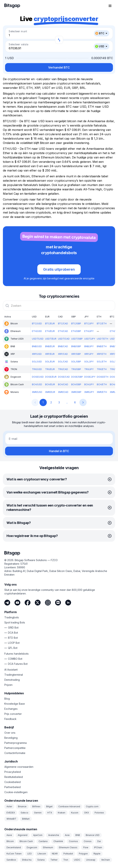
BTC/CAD (63, 324)
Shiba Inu (27, 860)
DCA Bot (13, 633)
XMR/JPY (89, 392)
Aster (9, 806)
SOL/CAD (63, 362)
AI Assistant (11, 670)
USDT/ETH (103, 339)
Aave (9, 835)
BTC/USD (37, 324)
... (67, 402)
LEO (30, 854)
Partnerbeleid (13, 787)
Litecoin (42, 854)
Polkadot (68, 854)
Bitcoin (10, 841)
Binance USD (93, 835)
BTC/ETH (102, 324)
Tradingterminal (14, 675)
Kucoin (75, 813)
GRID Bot (13, 628)
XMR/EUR (50, 392)
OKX (86, 813)
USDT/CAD (64, 339)
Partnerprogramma (15, 743)
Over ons (10, 733)
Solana (41, 860)
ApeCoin (38, 835)
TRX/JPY (89, 369)
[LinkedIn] (68, 603)
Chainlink (58, 841)
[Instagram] (48, 603)
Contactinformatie (15, 753)
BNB (78, 835)
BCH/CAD (63, 384)
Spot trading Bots (15, 622)
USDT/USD (38, 339)
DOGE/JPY (90, 377)
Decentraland (14, 847)
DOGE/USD (38, 377)
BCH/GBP (76, 384)
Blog (7, 699)
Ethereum (48, 847)
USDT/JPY (90, 339)
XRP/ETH (102, 354)
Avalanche (54, 835)
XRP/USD (37, 354)
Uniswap (91, 860)
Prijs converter (13, 714)
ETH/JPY (89, 331)
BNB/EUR (50, 346)
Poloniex (99, 813)
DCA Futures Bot (18, 664)
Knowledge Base (15, 704)
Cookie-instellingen (16, 792)
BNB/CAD (63, 346)
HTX (50, 813)
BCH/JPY (89, 384)
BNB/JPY (89, 346)
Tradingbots (12, 617)
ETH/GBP (76, 331)
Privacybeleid (13, 772)
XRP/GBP (76, 354)
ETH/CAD (63, 331)
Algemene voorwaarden (19, 767)
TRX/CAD (63, 369)
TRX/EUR (50, 369)
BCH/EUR (50, 384)
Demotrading (12, 680)
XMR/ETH (102, 392)
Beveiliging (11, 738)
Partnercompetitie (15, 748)
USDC (77, 860)
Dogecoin (32, 847)
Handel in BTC (59, 451)
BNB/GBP (76, 346)
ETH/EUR (50, 331)
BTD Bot (13, 638)
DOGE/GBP (77, 377)
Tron (66, 860)
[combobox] (59, 306)
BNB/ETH (102, 346)
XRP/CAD (63, 354)
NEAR (55, 854)
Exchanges (11, 709)
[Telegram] (7, 603)
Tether (54, 860)
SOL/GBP (76, 362)
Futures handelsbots (16, 654)
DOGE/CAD (64, 377)
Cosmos (73, 841)
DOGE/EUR (51, 377)
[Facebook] (28, 603)
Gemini (38, 813)
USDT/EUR (51, 339)
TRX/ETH (102, 369)
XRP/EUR (50, 354)
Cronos (88, 841)
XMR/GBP (76, 392)
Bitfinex (36, 806)
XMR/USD (37, 392)
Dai (99, 841)
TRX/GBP (76, 369)
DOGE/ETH (103, 377)
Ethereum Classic (68, 847)
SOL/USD (37, 362)
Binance (22, 806)
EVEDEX (11, 813)
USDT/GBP (77, 339)
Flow (86, 847)
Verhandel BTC (59, 67)
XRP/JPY (89, 354)
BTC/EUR (50, 324)
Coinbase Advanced (69, 806)
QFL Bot (13, 648)
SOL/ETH (102, 362)
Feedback (10, 719)
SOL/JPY (89, 362)
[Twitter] (38, 603)
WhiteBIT (11, 819)
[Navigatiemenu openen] (110, 6)
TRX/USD (37, 369)
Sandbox (11, 860)
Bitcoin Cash (26, 841)
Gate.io (24, 813)
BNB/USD (37, 346)
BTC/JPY (89, 324)
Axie (67, 835)
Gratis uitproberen (59, 269)
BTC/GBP (76, 324)
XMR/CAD (63, 392)
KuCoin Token (14, 854)
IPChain (98, 847)
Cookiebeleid (13, 782)
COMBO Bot (15, 659)
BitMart (26, 819)
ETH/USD (37, 331)
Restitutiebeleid (14, 777)
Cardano (43, 841)
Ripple (97, 854)
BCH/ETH (102, 384)
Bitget (49, 806)
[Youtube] (17, 603)
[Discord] (58, 603)
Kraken (62, 813)
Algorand (23, 835)
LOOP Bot (14, 643)
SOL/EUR (50, 362)
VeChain (105, 860)
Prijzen (8, 685)
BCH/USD (37, 384)
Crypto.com (92, 806)
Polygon (83, 854)
